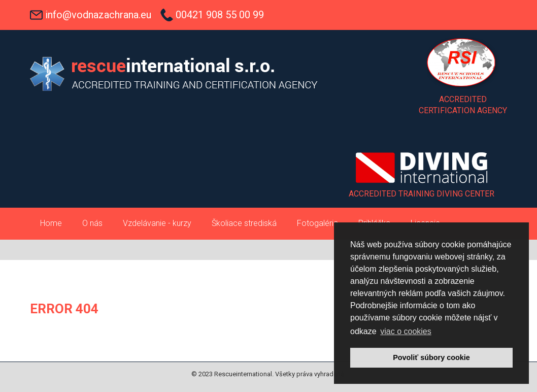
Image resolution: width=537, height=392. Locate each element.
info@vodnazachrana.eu (98, 15)
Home (51, 223)
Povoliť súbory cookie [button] (431, 357)
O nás (92, 223)
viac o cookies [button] (406, 331)
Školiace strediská (244, 223)
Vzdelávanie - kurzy (157, 223)
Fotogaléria (317, 223)
